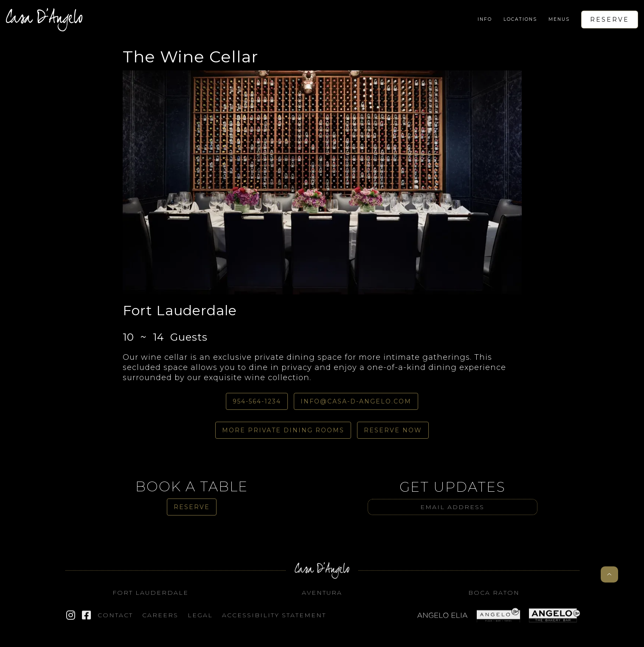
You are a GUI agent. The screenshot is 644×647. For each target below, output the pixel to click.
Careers (160, 619)
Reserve (610, 20)
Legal (200, 619)
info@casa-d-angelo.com (356, 401)
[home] (44, 20)
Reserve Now (393, 430)
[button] (485, 20)
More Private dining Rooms (283, 430)
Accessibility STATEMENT (274, 619)
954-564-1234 (257, 401)
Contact (115, 619)
